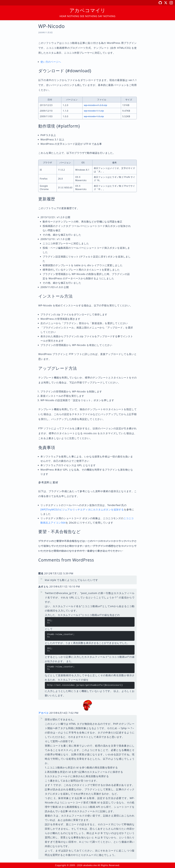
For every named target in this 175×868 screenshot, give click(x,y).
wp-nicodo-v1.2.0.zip (96, 105)
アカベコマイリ (88, 10)
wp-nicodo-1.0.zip (94, 116)
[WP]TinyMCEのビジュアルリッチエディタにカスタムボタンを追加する (82, 509)
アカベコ (43, 713)
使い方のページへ (51, 62)
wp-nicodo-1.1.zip (94, 111)
